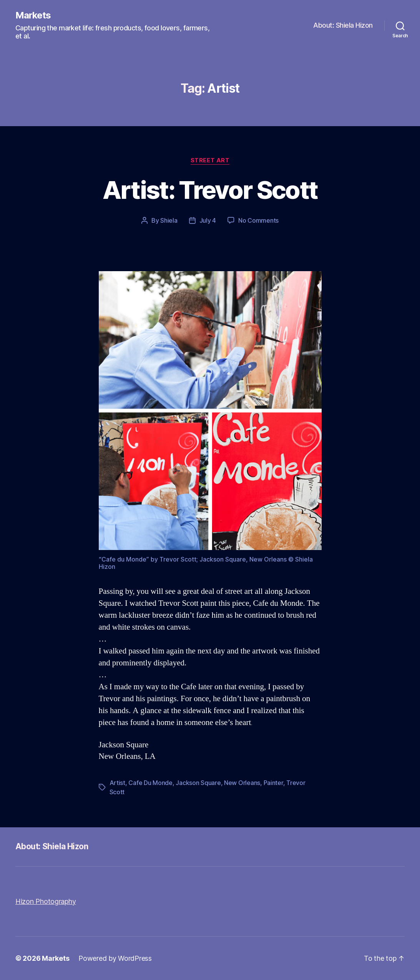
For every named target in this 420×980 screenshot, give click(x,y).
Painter (273, 783)
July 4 (208, 220)
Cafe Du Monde (150, 783)
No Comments (258, 220)
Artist (117, 783)
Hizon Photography (46, 901)
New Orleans (242, 783)
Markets (33, 15)
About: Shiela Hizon (343, 25)
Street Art (210, 160)
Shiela (169, 220)
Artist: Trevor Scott (210, 190)
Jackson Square (198, 783)
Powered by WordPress (115, 958)
